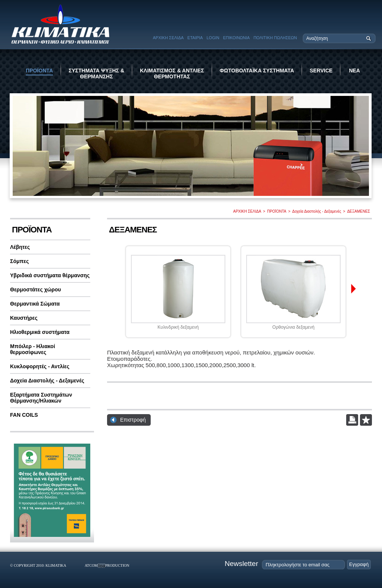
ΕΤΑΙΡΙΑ (195, 38)
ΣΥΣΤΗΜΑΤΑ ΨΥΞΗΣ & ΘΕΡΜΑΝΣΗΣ (96, 73)
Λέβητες (20, 247)
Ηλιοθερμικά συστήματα (40, 332)
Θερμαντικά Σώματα (35, 304)
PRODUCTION (117, 565)
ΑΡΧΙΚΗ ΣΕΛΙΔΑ (168, 38)
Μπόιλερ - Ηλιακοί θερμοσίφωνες (33, 349)
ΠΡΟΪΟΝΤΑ (39, 71)
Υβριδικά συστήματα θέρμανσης (50, 275)
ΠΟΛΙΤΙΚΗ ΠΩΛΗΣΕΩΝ (275, 38)
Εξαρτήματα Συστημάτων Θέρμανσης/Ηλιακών (41, 398)
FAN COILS (24, 415)
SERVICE (321, 71)
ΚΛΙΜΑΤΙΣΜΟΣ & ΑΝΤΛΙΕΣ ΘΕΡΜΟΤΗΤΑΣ (172, 73)
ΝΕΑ (354, 71)
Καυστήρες (24, 318)
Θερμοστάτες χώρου (35, 290)
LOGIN (213, 38)
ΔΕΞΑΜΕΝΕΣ (358, 211)
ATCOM (91, 565)
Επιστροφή (133, 420)
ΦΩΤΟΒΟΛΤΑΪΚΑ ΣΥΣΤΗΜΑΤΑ (257, 71)
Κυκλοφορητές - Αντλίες (40, 366)
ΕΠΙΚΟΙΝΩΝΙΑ (236, 38)
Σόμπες (19, 261)
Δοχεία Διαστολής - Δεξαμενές (317, 211)
